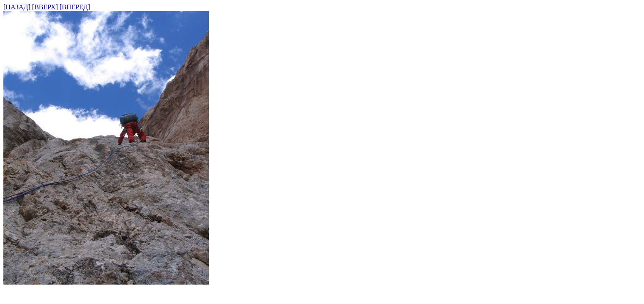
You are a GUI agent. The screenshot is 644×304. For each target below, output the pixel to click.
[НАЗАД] (17, 7)
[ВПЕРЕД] (75, 7)
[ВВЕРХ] (45, 7)
